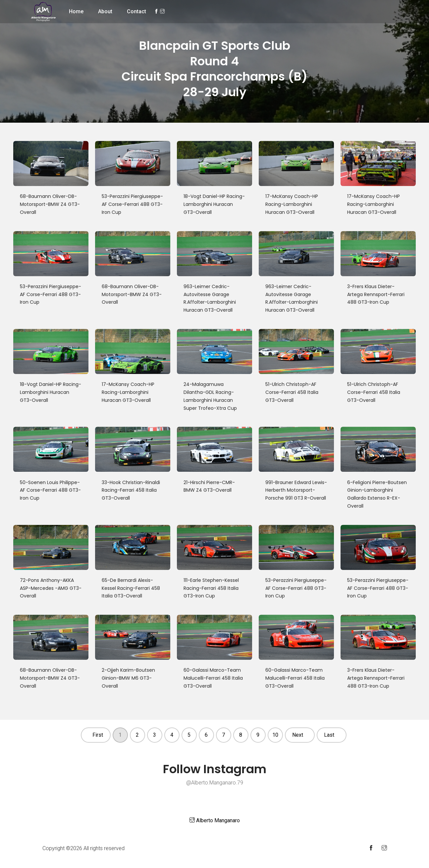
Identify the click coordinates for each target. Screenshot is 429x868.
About (105, 11)
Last (329, 735)
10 (275, 735)
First (98, 735)
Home (76, 11)
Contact (136, 11)
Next (298, 735)
